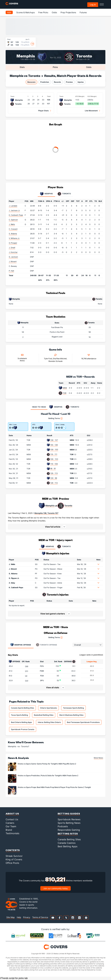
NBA (9, 12)
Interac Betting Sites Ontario (49, 722)
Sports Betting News (69, 823)
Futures (83, 12)
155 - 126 (54, 445)
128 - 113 (54, 483)
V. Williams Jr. (14, 238)
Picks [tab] (55, 67)
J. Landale (13, 206)
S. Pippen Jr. (14, 578)
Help (19, 917)
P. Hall (11, 271)
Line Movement (91, 111)
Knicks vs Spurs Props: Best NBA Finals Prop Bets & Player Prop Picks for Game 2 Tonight (54, 787)
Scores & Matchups (26, 12)
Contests (13, 850)
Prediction (45, 82)
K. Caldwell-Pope (16, 215)
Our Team (11, 826)
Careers (10, 823)
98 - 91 (53, 469)
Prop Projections (68, 12)
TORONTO (64, 547)
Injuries (81, 82)
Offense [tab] (21, 645)
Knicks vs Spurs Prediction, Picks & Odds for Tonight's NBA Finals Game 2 (48, 776)
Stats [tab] (22, 67)
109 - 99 (54, 478)
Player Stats (44, 111)
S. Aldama (13, 234)
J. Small (12, 248)
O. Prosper (13, 243)
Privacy (27, 917)
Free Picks (43, 12)
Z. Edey (12, 583)
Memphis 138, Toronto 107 (46, 513)
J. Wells (12, 224)
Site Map (11, 917)
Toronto (84, 56)
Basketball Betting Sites (44, 715)
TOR (65, 393)
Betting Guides (69, 814)
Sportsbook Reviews (69, 819)
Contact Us (12, 819)
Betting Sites (68, 834)
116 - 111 (54, 454)
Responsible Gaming (69, 830)
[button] (55, 527)
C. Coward (13, 229)
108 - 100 (54, 450)
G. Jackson (13, 257)
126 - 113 (54, 473)
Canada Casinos (67, 843)
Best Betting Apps (67, 846)
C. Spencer (13, 220)
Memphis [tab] (46, 194)
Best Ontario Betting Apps (21, 722)
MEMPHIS (47, 547)
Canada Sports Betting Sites (22, 708)
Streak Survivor (14, 856)
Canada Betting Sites (69, 839)
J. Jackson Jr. (14, 210)
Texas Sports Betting (19, 715)
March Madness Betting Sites (71, 715)
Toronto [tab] (64, 194)
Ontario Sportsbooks (48, 708)
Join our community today (55, 888)
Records (57, 82)
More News (98, 758)
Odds (54, 12)
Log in (93, 5)
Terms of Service (40, 917)
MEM (65, 388)
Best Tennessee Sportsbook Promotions (83, 722)
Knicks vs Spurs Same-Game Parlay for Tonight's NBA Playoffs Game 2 (47, 764)
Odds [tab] (89, 67)
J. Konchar (13, 252)
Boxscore (31, 82)
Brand (9, 830)
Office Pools (12, 863)
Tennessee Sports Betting (73, 708)
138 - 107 (54, 440)
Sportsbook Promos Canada (23, 729)
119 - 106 (54, 464)
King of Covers (14, 859)
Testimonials (12, 833)
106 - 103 (54, 459)
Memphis (26, 56)
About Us (12, 814)
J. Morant (13, 262)
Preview (69, 82)
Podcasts (63, 826)
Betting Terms (56, 418)
